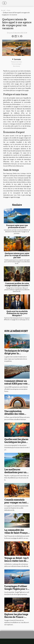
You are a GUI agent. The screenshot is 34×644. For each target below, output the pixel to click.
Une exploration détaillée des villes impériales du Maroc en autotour (16, 415)
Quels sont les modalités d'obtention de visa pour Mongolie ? (17, 313)
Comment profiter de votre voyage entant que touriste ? (17, 284)
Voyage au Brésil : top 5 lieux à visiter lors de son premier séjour (16, 561)
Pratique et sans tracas (16, 62)
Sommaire (17, 59)
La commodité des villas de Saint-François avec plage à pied (17, 533)
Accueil (3, 10)
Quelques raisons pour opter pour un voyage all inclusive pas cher (17, 255)
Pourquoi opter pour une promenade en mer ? (17, 226)
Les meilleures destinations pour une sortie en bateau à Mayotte (16, 474)
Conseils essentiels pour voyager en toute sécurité (16, 503)
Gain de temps (17, 66)
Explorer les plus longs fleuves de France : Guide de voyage (16, 617)
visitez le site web (26, 104)
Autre (9, 10)
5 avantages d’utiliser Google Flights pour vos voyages (17, 589)
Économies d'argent (17, 64)
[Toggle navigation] (4, 3)
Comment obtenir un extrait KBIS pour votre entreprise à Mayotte (17, 384)
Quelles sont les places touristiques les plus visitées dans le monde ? (16, 443)
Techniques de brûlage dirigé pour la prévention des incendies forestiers (17, 355)
